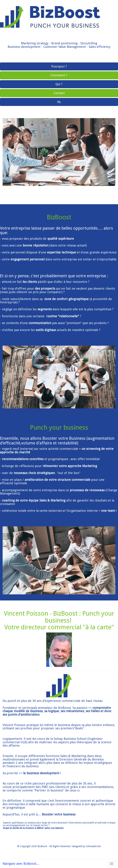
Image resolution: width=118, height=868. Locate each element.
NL (59, 102)
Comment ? (59, 75)
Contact (59, 93)
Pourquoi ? (59, 66)
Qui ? (59, 84)
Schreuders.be (93, 846)
